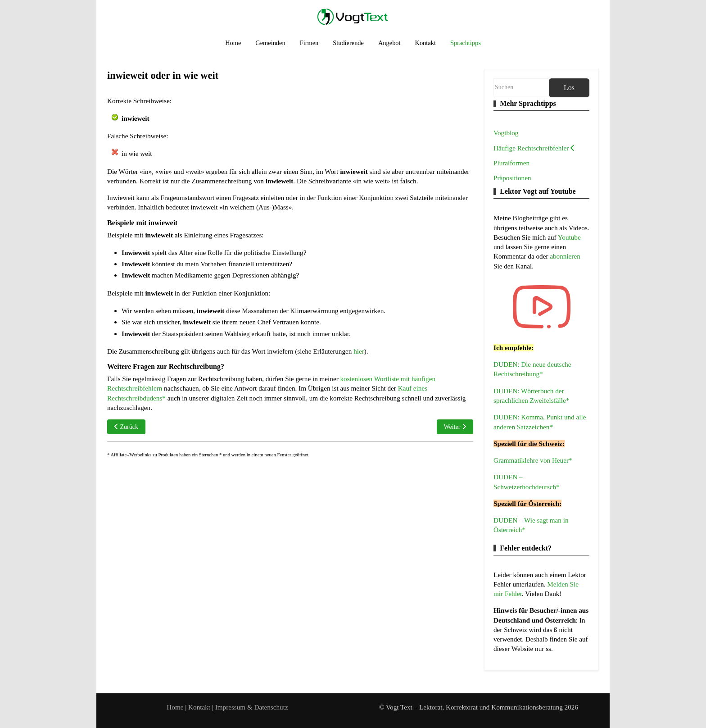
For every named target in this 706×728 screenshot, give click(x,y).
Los (569, 88)
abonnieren (565, 256)
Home (175, 707)
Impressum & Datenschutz (252, 707)
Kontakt (200, 707)
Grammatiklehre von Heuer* (533, 460)
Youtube (569, 237)
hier (359, 351)
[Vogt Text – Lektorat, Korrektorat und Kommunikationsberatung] (353, 16)
